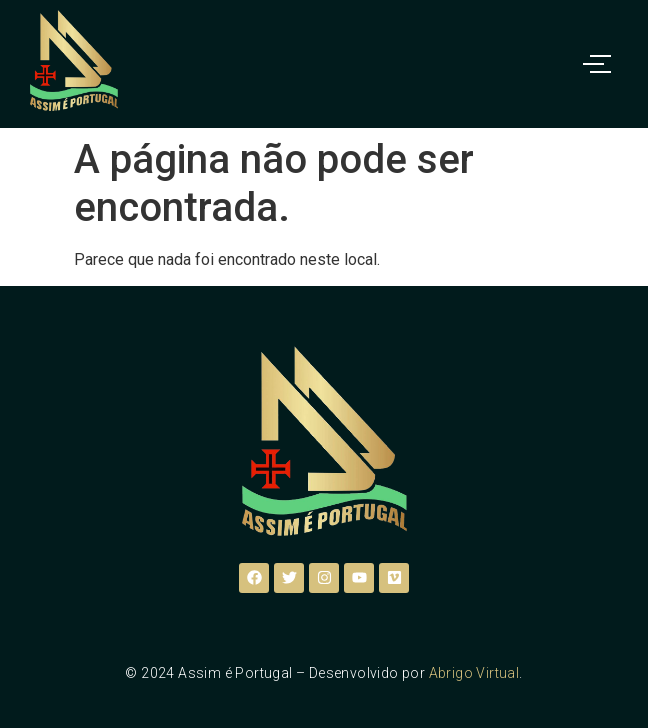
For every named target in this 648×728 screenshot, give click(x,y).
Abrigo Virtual (474, 673)
